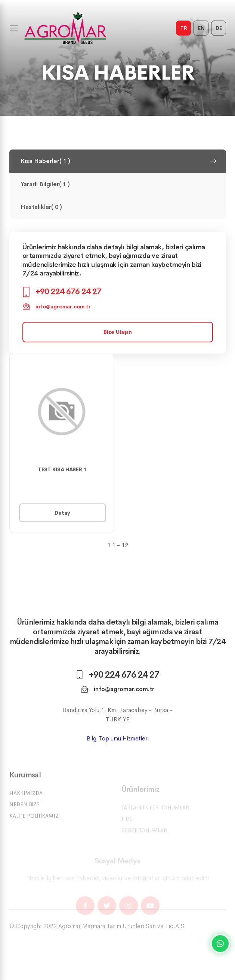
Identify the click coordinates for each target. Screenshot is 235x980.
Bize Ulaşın (118, 332)
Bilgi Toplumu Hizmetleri (118, 744)
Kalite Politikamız (34, 828)
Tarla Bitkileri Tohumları (156, 816)
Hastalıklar (116, 207)
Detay (62, 513)
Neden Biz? (24, 816)
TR (184, 28)
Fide (127, 827)
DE (219, 28)
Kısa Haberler (119, 161)
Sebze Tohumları (145, 838)
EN (201, 28)
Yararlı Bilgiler (116, 184)
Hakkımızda (26, 805)
